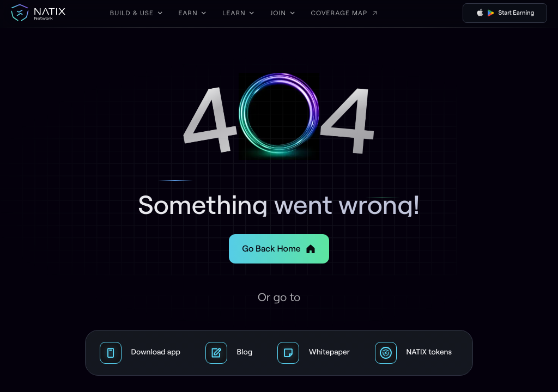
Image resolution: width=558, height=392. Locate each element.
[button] (137, 13)
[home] (38, 13)
